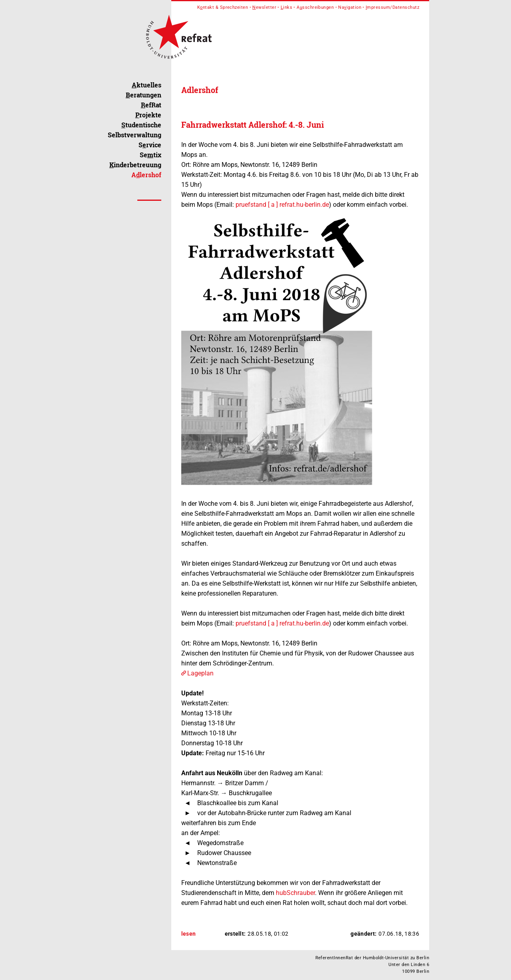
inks (286, 7)
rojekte (148, 115)
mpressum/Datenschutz (392, 7)
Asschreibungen (315, 7)
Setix (151, 155)
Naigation (350, 7)
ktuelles (147, 85)
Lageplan (200, 673)
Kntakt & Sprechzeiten (223, 7)
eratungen (144, 95)
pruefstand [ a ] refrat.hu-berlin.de (282, 205)
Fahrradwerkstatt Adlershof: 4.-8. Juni (253, 125)
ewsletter (264, 7)
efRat (151, 105)
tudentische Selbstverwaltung (135, 130)
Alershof (146, 175)
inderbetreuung (135, 165)
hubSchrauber (295, 893)
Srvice (150, 145)
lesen (189, 934)
